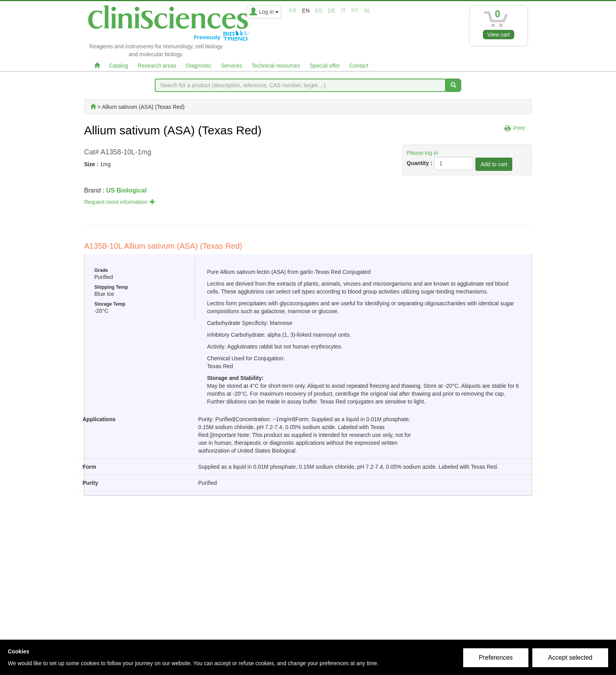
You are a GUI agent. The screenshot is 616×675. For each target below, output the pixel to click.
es (319, 11)
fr (293, 11)
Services (231, 66)
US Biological (126, 190)
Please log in (422, 153)
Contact (359, 66)
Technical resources (276, 66)
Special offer (325, 66)
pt (355, 11)
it (343, 11)
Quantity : (419, 163)
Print (519, 128)
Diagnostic (199, 66)
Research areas (157, 66)
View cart (498, 35)
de (332, 11)
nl (367, 11)
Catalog (119, 66)
